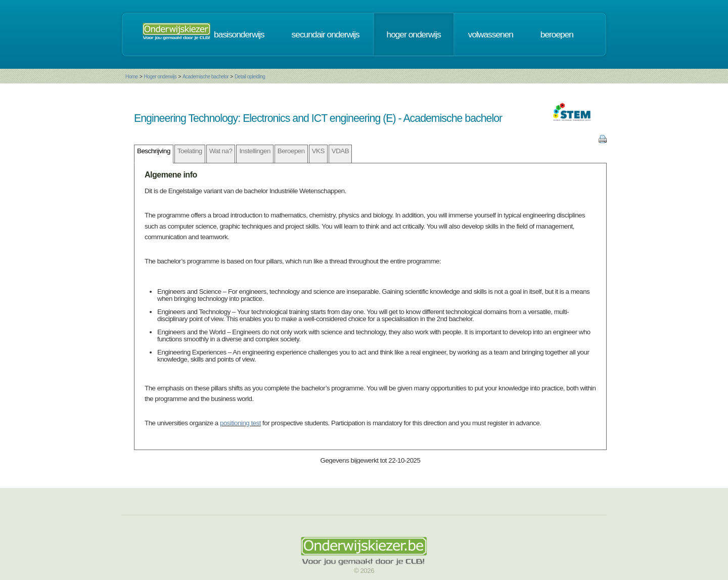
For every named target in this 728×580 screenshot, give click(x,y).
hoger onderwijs (414, 34)
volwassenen (491, 34)
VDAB (340, 151)
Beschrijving (154, 151)
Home (132, 77)
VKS (318, 151)
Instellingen (255, 151)
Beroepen (291, 151)
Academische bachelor (206, 77)
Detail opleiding (250, 77)
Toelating (190, 151)
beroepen (557, 34)
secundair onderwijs (326, 34)
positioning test (240, 423)
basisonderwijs (239, 34)
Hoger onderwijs (160, 77)
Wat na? (221, 151)
